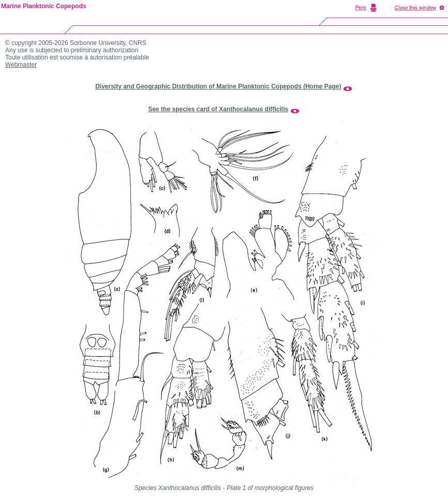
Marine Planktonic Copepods (44, 6)
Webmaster (21, 65)
